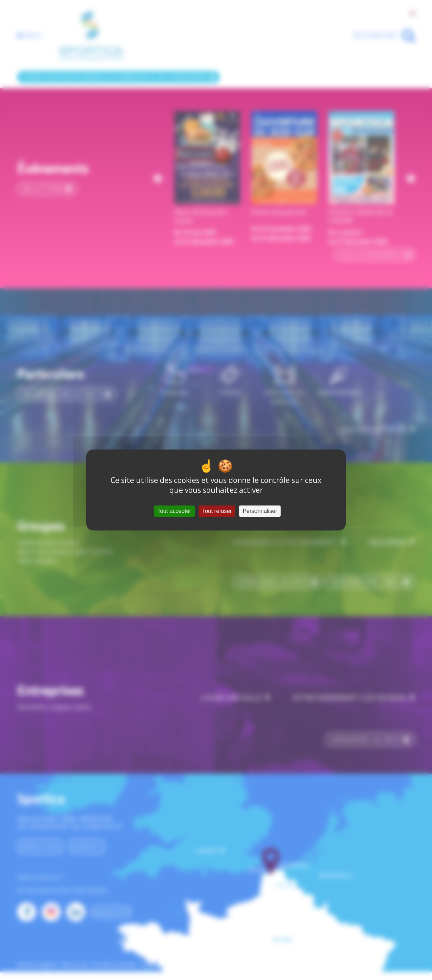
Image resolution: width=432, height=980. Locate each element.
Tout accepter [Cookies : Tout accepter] (174, 511)
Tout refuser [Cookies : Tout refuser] (217, 511)
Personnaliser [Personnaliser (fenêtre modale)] (260, 511)
